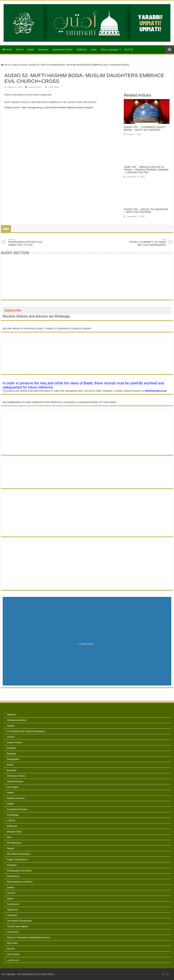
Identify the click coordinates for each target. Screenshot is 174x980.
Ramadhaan (13, 876)
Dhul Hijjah (13, 787)
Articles (11, 737)
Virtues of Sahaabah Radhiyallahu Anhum (29, 937)
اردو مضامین (13, 960)
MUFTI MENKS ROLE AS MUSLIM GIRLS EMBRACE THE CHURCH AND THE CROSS (50, 102)
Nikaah (11, 848)
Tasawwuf (43, 50)
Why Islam (12, 943)
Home (7, 50)
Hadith (31, 50)
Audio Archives (19, 65)
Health (10, 804)
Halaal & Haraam (16, 798)
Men (9, 837)
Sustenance (13, 904)
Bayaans (12, 754)
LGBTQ (11, 820)
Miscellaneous (14, 843)
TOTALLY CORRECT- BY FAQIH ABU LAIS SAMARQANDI (148, 242)
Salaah (11, 887)
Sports (10, 898)
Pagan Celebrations (17, 859)
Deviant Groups (15, 781)
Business (12, 770)
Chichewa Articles (16, 776)
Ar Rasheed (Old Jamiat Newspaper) (26, 731)
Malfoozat (82, 50)
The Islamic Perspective (19, 921)
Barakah (11, 748)
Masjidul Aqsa (14, 832)
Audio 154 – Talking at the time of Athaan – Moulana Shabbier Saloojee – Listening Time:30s (146, 169)
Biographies (13, 759)
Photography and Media (19, 871)
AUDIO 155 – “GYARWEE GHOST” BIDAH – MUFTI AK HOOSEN (145, 128)
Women (11, 949)
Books (10, 765)
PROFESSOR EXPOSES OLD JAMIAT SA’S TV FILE (26, 242)
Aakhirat (11, 715)
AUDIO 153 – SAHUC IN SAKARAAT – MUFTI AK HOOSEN (146, 211)
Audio (94, 50)
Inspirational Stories (62, 50)
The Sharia (13, 932)
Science (11, 893)
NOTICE (129, 50)
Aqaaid (11, 726)
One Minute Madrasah (19, 854)
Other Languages (110, 50)
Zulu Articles (13, 954)
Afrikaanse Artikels (17, 720)
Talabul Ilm (13, 910)
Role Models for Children (20, 882)
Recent (20, 50)
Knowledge (13, 815)
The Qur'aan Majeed (18, 926)
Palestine (12, 865)
